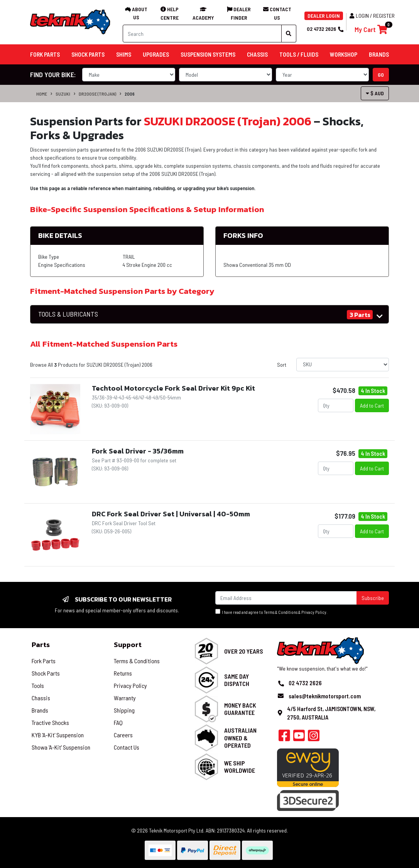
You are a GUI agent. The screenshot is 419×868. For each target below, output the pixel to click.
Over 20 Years (244, 651)
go (381, 75)
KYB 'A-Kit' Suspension (58, 735)
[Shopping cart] (371, 29)
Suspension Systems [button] (208, 54)
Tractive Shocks (50, 722)
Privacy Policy (314, 612)
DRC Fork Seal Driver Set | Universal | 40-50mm (171, 514)
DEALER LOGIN (324, 16)
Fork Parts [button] (45, 54)
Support (128, 645)
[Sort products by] (343, 365)
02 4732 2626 (325, 29)
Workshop (344, 54)
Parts (41, 645)
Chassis (41, 698)
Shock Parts (46, 673)
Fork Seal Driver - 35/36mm (138, 451)
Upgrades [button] (156, 54)
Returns (123, 673)
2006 (130, 94)
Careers (123, 735)
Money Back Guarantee (240, 709)
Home (42, 94)
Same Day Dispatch (237, 680)
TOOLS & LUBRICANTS (68, 314)
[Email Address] (286, 598)
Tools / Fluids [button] (299, 54)
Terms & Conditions (281, 612)
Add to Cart (372, 405)
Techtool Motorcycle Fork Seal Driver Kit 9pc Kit (173, 388)
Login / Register (372, 16)
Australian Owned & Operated (240, 737)
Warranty (125, 698)
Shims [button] (124, 54)
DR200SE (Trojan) (97, 94)
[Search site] (289, 34)
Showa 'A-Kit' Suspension (61, 747)
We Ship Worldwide (240, 767)
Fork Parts (44, 661)
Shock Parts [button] (88, 54)
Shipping (124, 710)
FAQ (118, 722)
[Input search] (202, 34)
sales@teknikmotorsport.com (325, 696)
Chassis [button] (257, 54)
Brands (40, 710)
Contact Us (127, 747)
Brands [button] (379, 54)
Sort (282, 365)
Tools (38, 685)
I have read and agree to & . (271, 612)
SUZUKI (63, 94)
